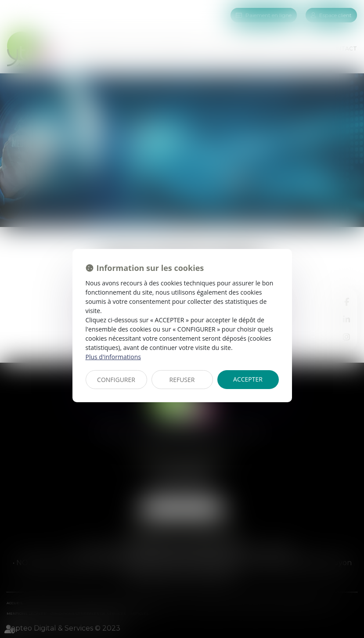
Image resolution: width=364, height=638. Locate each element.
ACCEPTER (248, 379)
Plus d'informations (113, 357)
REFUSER (182, 380)
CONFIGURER (116, 380)
